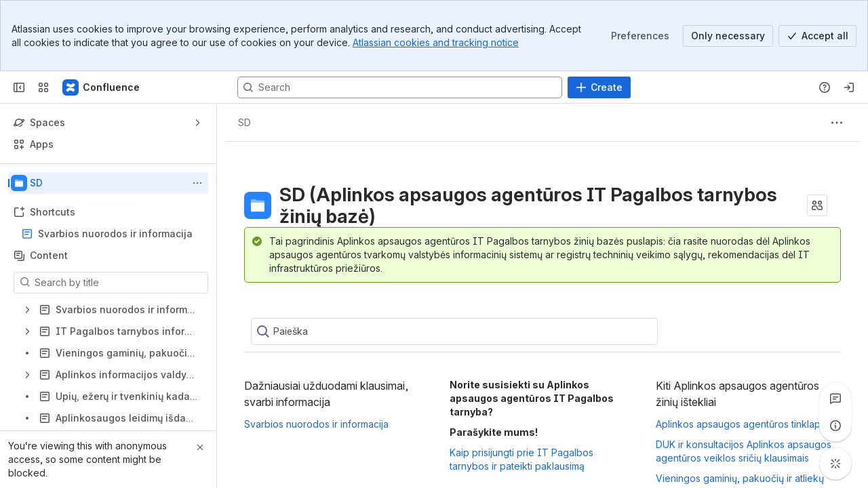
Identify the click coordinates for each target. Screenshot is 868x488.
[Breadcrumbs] (244, 123)
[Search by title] (119, 283)
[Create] (599, 87)
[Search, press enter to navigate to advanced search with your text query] (400, 87)
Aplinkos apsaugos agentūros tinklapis (742, 424)
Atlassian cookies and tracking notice (436, 42)
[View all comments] (835, 399)
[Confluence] (102, 87)
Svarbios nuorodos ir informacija (115, 233)
